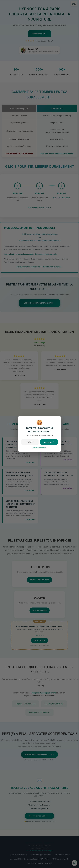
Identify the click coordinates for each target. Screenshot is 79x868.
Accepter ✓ (49, 442)
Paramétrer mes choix (39, 448)
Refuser (30, 442)
